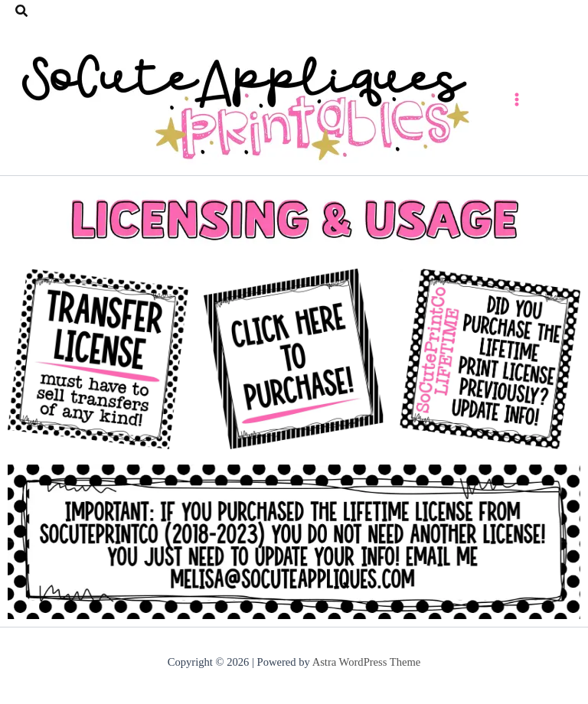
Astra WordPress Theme (367, 662)
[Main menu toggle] (517, 99)
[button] (22, 11)
